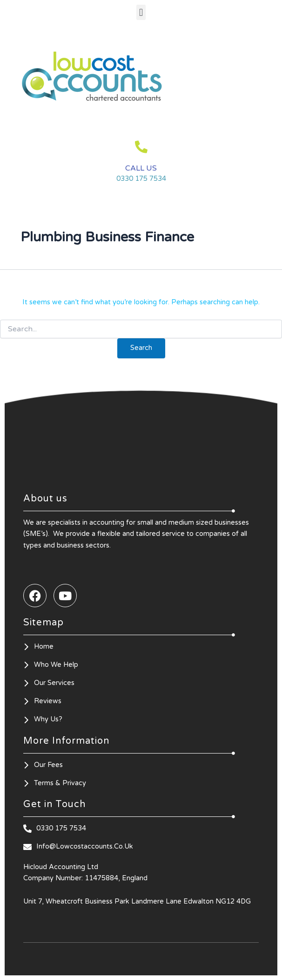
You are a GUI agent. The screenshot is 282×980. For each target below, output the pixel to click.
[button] (141, 12)
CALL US (141, 168)
